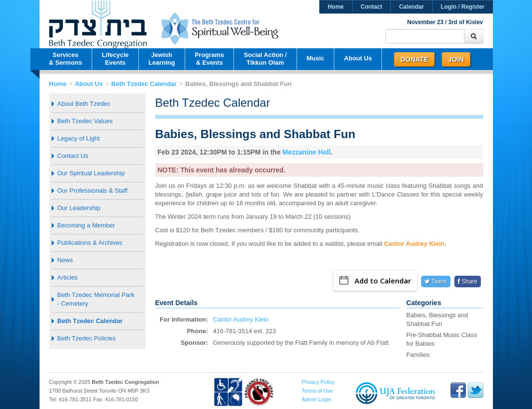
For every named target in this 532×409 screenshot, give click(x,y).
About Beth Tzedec (84, 104)
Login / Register (463, 7)
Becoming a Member (86, 225)
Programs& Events (210, 59)
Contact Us (73, 156)
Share (467, 282)
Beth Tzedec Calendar (144, 84)
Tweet (436, 282)
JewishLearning (162, 59)
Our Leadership (79, 208)
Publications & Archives (90, 243)
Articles (68, 277)
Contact (372, 7)
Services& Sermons (66, 59)
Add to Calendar (375, 281)
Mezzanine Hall (307, 152)
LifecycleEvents (115, 59)
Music (316, 58)
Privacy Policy (318, 382)
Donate (414, 59)
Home (335, 7)
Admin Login (316, 399)
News (65, 260)
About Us (358, 58)
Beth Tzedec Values (85, 121)
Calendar (411, 7)
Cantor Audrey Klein (414, 244)
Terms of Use (317, 391)
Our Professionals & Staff (93, 190)
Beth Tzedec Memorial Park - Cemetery (96, 299)
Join (456, 59)
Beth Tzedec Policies (87, 338)
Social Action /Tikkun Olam (265, 59)
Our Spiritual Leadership (91, 173)
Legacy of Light (79, 138)
